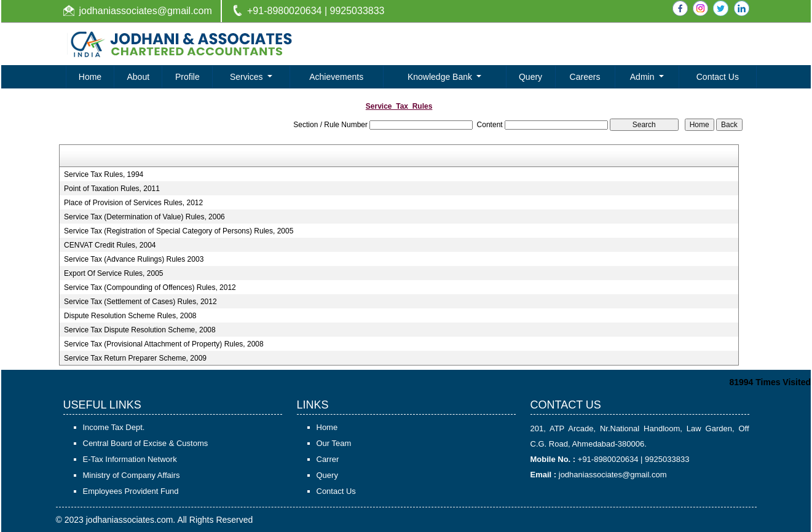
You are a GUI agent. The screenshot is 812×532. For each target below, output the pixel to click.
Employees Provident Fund (131, 491)
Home (90, 77)
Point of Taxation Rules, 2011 (112, 189)
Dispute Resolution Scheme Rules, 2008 (130, 316)
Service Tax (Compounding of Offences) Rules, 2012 (150, 288)
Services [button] (248, 77)
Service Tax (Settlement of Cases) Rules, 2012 (140, 302)
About (139, 77)
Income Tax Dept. (114, 427)
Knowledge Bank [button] (441, 77)
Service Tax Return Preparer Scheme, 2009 (135, 358)
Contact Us (718, 77)
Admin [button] (644, 77)
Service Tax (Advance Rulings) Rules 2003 (134, 259)
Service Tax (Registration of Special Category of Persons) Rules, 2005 (179, 231)
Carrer (328, 459)
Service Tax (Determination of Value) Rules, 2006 (144, 217)
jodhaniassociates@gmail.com (146, 11)
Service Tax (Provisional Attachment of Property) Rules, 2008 (164, 344)
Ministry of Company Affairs (132, 475)
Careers (585, 77)
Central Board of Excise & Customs (146, 443)
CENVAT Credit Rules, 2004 (110, 245)
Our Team (334, 443)
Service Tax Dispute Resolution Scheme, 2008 (140, 330)
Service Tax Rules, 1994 (104, 174)
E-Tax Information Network (130, 459)
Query (530, 77)
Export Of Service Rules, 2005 (113, 273)
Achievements (336, 77)
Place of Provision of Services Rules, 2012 (133, 203)
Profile (187, 77)
